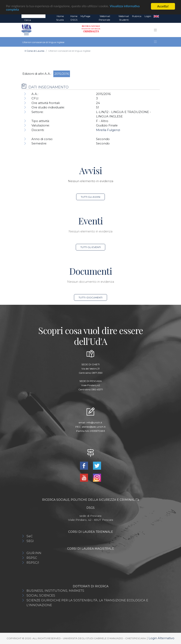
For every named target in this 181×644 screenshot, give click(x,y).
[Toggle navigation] (155, 30)
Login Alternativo (161, 638)
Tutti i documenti (90, 297)
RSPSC (32, 558)
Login (148, 16)
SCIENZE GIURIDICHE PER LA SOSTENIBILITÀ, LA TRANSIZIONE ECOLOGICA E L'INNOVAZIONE (87, 603)
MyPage (85, 16)
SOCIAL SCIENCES (41, 595)
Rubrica (137, 16)
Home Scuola (60, 18)
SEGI (30, 541)
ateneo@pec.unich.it (94, 427)
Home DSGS (74, 18)
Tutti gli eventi (91, 247)
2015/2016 (62, 74)
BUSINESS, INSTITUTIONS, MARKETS (55, 591)
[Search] (33, 16)
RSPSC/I (33, 563)
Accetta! (163, 6)
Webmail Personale (104, 18)
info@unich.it (94, 422)
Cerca (28, 20)
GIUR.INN (34, 553)
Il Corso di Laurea (34, 51)
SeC (30, 536)
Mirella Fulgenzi (108, 130)
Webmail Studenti (124, 18)
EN (156, 16)
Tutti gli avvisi (90, 197)
